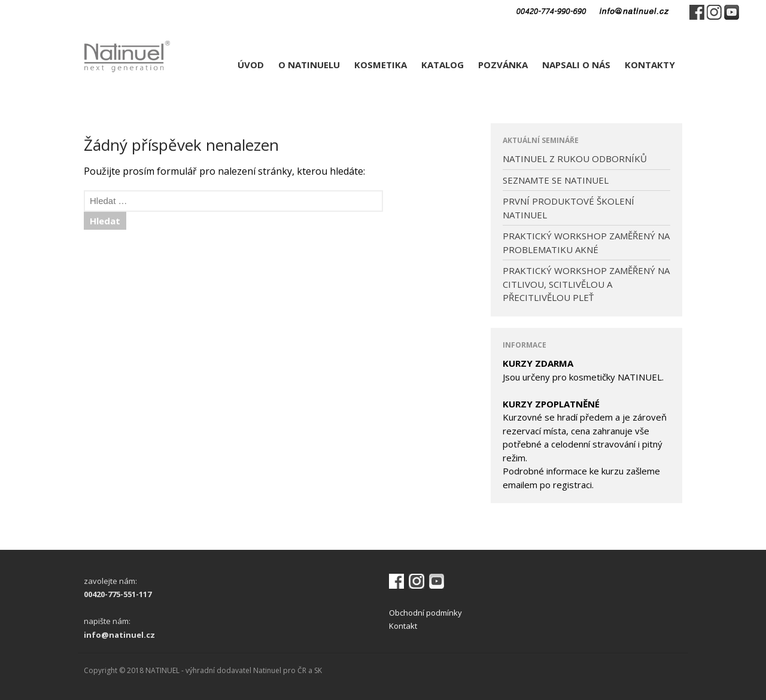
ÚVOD (251, 65)
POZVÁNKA (503, 65)
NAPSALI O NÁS (576, 65)
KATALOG (443, 65)
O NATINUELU (309, 65)
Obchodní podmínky (425, 613)
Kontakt (403, 626)
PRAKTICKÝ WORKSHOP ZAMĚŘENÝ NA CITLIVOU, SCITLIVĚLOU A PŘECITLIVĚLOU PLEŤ (586, 284)
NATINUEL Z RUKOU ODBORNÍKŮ (575, 159)
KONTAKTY (650, 65)
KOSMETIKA (381, 65)
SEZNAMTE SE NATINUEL (556, 180)
